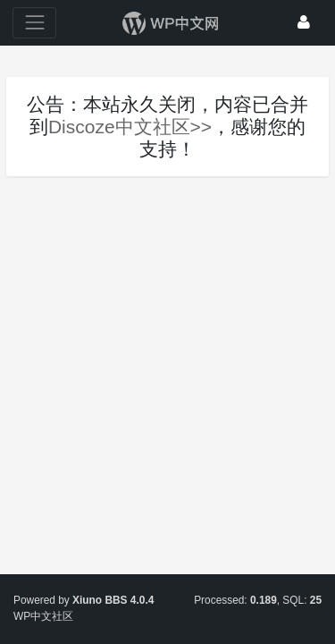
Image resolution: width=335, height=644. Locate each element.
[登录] (304, 23)
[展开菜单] (34, 23)
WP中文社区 (43, 616)
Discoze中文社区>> (130, 127)
